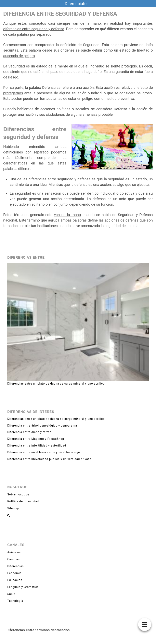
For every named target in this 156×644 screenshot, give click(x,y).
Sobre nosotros (18, 494)
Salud (11, 594)
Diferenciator (76, 4)
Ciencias (14, 559)
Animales (14, 552)
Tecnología (15, 601)
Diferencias (16, 566)
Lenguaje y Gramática (23, 587)
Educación (15, 580)
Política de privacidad (23, 501)
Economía (14, 573)
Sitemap (13, 508)
